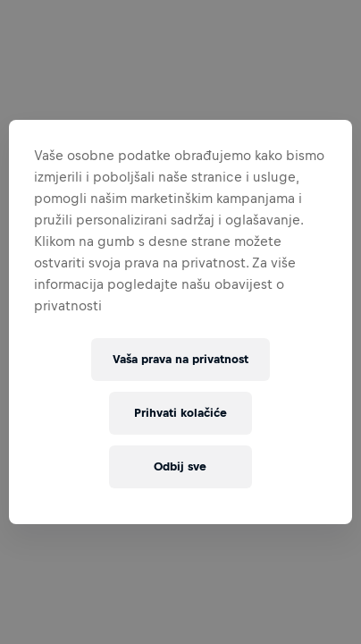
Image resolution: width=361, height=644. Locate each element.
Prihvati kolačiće (180, 413)
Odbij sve (180, 466)
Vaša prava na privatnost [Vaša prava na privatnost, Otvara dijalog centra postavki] (180, 359)
